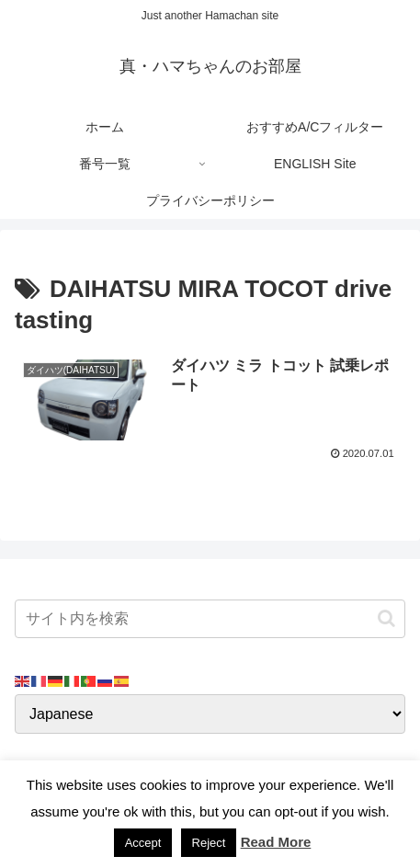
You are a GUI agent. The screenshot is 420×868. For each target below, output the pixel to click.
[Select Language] (210, 714)
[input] (210, 619)
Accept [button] (143, 843)
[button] (386, 618)
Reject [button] (209, 843)
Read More (276, 842)
